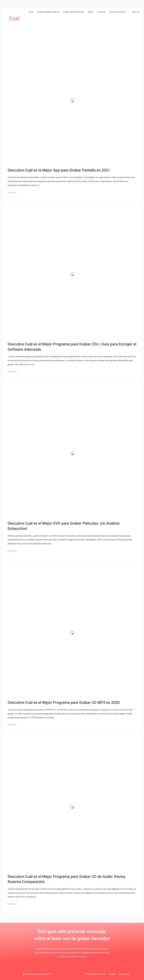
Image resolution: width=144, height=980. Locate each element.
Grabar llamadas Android (48, 12)
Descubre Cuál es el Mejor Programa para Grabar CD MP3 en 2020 (66, 702)
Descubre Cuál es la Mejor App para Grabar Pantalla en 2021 (61, 170)
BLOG (91, 12)
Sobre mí (136, 12)
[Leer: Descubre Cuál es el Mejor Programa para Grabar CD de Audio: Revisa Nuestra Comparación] (72, 806)
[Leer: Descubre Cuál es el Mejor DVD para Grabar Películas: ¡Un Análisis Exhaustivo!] (72, 453)
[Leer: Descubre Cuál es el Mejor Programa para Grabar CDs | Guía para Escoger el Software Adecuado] (72, 274)
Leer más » (12, 192)
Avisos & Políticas (117, 12)
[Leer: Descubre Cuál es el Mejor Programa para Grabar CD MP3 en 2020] (72, 632)
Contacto (101, 12)
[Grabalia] (11, 11)
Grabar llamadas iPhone (74, 12)
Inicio (31, 12)
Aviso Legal (123, 973)
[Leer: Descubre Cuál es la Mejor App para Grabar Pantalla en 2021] (72, 100)
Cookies (112, 973)
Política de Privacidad (96, 973)
